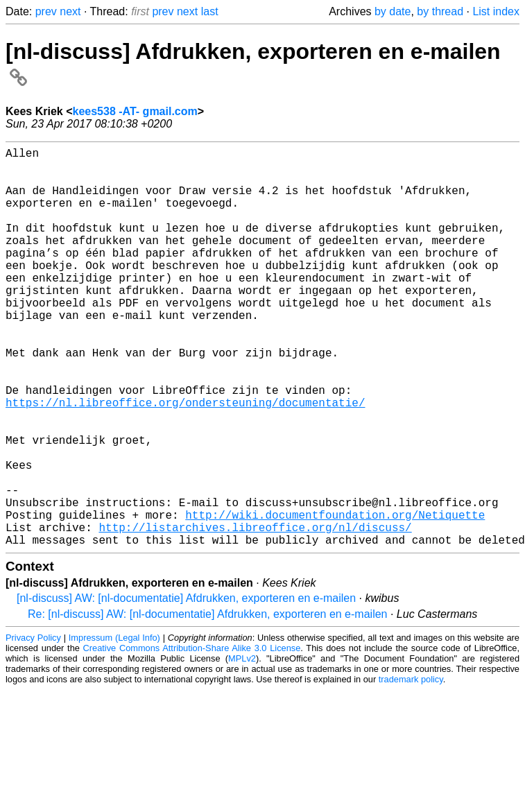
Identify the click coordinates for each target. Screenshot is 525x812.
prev (46, 11)
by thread (440, 11)
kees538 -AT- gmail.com (135, 111)
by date (393, 11)
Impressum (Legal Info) (114, 726)
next (70, 11)
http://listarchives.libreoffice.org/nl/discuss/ (255, 613)
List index (496, 11)
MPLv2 (242, 747)
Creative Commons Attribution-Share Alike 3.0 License (192, 737)
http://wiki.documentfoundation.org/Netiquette (335, 598)
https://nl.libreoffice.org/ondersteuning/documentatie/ (185, 460)
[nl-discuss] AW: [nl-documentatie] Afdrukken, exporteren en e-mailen (186, 687)
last (210, 11)
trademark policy (411, 768)
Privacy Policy (33, 726)
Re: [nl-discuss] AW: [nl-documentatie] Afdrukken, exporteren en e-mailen (207, 703)
